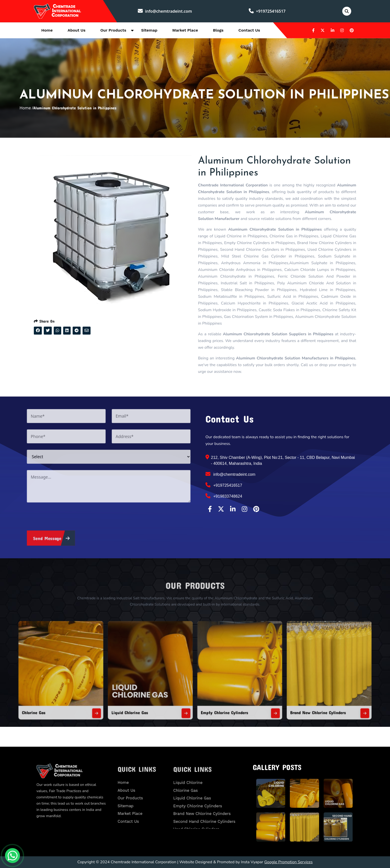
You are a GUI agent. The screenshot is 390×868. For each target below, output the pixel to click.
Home (47, 30)
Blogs (218, 30)
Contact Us (249, 30)
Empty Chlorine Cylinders (214, 691)
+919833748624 (224, 496)
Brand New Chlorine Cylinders (275, 691)
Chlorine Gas (90, 691)
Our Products (113, 30)
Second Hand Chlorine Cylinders (206, 813)
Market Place (185, 30)
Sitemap (149, 30)
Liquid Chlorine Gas (152, 691)
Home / (26, 108)
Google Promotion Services (288, 862)
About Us (77, 30)
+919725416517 (267, 11)
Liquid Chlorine (195, 787)
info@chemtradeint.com (165, 11)
